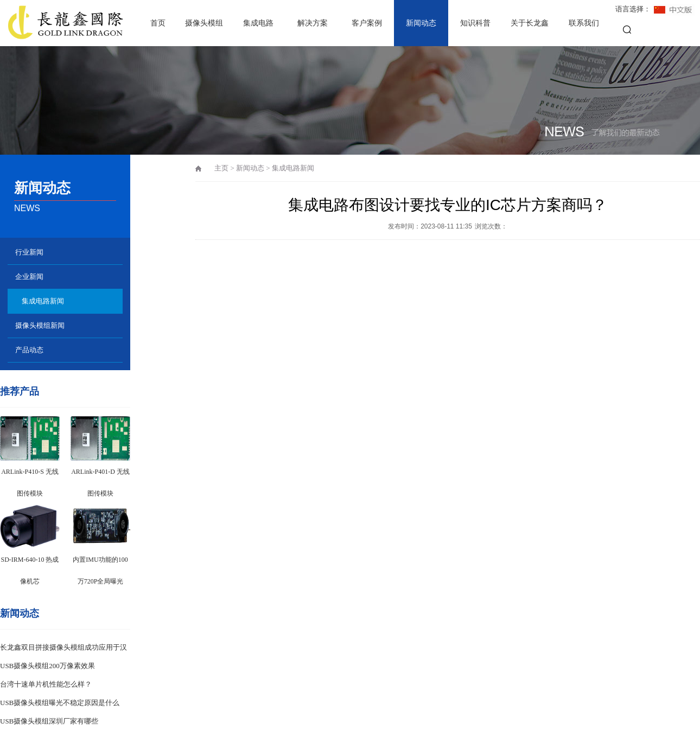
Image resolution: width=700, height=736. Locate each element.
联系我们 (584, 23)
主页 (221, 168)
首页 (158, 23)
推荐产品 (20, 391)
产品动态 (29, 350)
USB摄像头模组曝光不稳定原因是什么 (60, 703)
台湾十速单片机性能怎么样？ (46, 684)
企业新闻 (29, 277)
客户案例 (367, 23)
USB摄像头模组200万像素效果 (47, 666)
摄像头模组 (204, 23)
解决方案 (313, 23)
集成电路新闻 (43, 301)
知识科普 (475, 23)
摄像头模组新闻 (40, 325)
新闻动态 (421, 23)
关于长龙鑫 (530, 23)
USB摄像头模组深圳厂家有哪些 (49, 721)
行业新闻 (29, 252)
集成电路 (258, 23)
